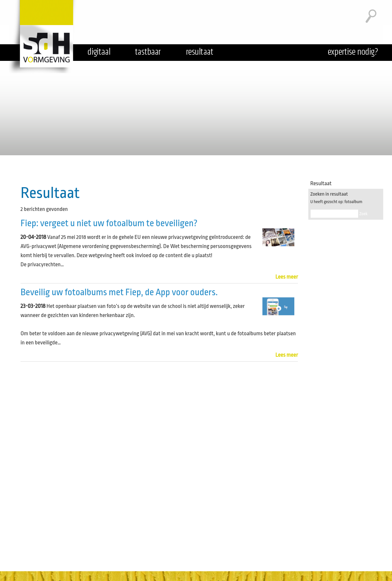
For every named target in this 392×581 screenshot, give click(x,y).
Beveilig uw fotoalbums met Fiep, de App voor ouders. (119, 292)
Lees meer (287, 277)
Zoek (364, 214)
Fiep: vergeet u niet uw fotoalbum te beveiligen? (109, 223)
